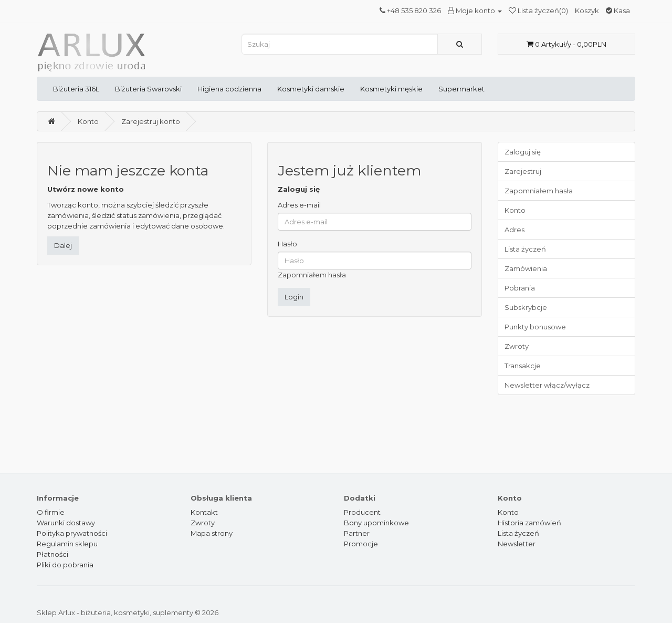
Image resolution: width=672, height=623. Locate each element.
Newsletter (517, 544)
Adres (514, 230)
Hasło (287, 244)
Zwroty (517, 346)
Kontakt (204, 512)
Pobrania (520, 288)
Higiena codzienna (229, 89)
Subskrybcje (526, 307)
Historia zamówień (529, 523)
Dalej (63, 245)
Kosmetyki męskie (391, 89)
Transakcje (523, 366)
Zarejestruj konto (151, 121)
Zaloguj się (523, 152)
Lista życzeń (525, 249)
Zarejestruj (523, 171)
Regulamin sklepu (67, 544)
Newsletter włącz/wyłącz (547, 385)
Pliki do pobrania (65, 565)
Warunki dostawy (66, 523)
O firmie (51, 512)
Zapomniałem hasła (312, 275)
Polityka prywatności (72, 533)
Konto (88, 121)
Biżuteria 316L (76, 89)
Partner (357, 533)
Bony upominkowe (376, 523)
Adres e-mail (299, 205)
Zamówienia (526, 268)
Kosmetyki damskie (311, 89)
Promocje (361, 544)
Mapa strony (212, 533)
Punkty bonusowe (535, 327)
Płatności (52, 554)
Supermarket (461, 89)
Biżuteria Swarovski (148, 89)
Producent (362, 512)
